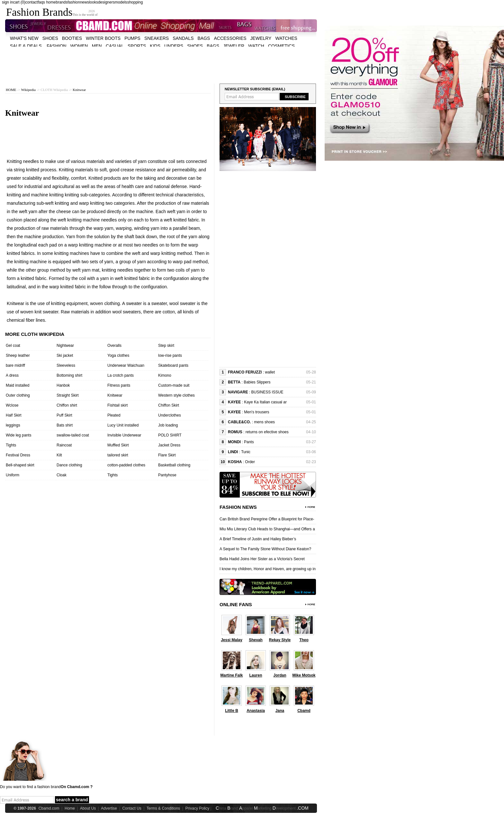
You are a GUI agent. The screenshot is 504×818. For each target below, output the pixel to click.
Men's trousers (256, 412)
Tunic (246, 452)
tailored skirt (118, 455)
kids (155, 46)
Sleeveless (66, 365)
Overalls (114, 346)
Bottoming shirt (69, 375)
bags (204, 38)
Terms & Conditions (163, 808)
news (85, 2)
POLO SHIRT (170, 435)
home (51, 2)
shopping (135, 2)
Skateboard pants (173, 365)
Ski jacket (65, 355)
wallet (270, 372)
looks (94, 2)
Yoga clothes (118, 355)
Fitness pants (119, 385)
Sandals (183, 38)
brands (62, 2)
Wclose (12, 405)
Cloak (62, 475)
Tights (11, 445)
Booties (72, 38)
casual (115, 46)
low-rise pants (170, 355)
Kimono (165, 375)
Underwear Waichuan (126, 365)
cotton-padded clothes (126, 465)
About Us (88, 808)
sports (137, 46)
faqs (41, 2)
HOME (11, 90)
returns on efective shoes (267, 432)
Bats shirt (65, 425)
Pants (249, 442)
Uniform (13, 475)
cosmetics (281, 46)
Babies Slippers (257, 382)
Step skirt (166, 346)
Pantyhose (167, 475)
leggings (13, 425)
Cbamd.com (49, 808)
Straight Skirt (68, 395)
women (79, 46)
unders (174, 46)
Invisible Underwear (124, 435)
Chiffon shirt (67, 405)
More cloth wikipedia (35, 334)
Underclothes (170, 415)
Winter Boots (103, 38)
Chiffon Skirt (169, 405)
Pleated (114, 415)
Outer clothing (18, 395)
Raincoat (64, 445)
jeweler (234, 46)
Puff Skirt (64, 415)
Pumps (132, 38)
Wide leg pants (18, 435)
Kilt (59, 455)
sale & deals (26, 46)
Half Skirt (14, 415)
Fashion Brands (39, 12)
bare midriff (15, 365)
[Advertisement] (161, 61)
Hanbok (63, 385)
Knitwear (79, 90)
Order (250, 462)
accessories (230, 38)
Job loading (168, 425)
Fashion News (238, 507)
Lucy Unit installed (123, 425)
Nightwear (65, 346)
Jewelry (261, 38)
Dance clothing (69, 465)
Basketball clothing (174, 465)
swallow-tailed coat (73, 435)
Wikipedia (28, 90)
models (121, 2)
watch (256, 46)
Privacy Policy (198, 808)
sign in (8, 2)
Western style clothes (176, 395)
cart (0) (19, 2)
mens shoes (264, 422)
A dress (12, 375)
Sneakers (157, 38)
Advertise (109, 808)
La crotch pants (121, 375)
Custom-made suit (174, 385)
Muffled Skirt (118, 445)
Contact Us (132, 808)
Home (70, 808)
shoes (50, 38)
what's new (24, 38)
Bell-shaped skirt (20, 465)
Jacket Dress (169, 445)
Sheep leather (18, 355)
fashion (74, 2)
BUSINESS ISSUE (267, 392)
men (97, 46)
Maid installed (18, 385)
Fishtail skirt (117, 405)
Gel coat (13, 346)
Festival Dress (18, 455)
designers (106, 2)
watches (286, 38)
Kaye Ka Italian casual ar (265, 402)
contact (32, 2)
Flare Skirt (167, 455)
